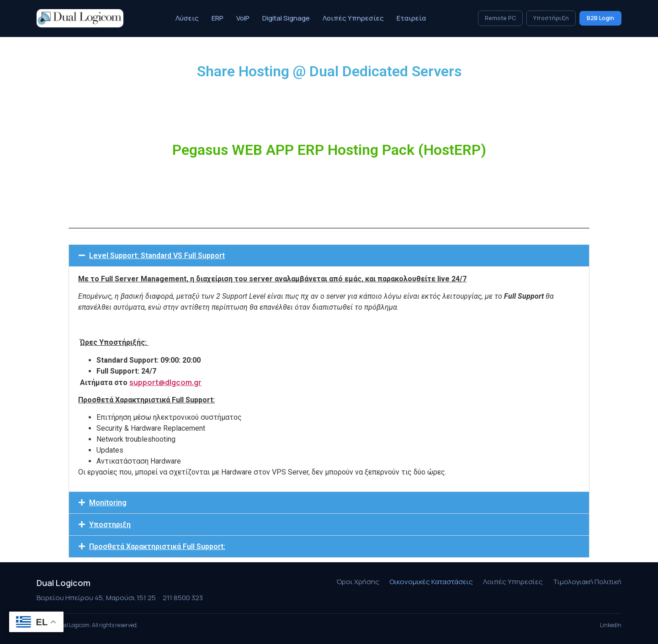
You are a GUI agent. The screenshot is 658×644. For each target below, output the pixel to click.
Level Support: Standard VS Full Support (157, 256)
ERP (218, 18)
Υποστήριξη (551, 18)
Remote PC (500, 18)
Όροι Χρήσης (358, 582)
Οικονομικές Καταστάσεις (431, 582)
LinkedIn (611, 625)
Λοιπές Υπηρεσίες (353, 18)
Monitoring (108, 503)
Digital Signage (286, 18)
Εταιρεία (411, 18)
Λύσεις (187, 18)
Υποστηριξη (110, 525)
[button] (329, 256)
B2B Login (600, 18)
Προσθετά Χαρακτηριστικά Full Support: (157, 546)
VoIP (243, 18)
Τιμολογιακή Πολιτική (587, 582)
